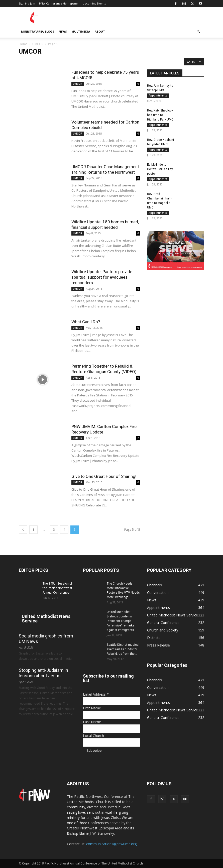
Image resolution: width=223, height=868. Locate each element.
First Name (92, 708)
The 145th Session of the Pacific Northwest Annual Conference (57, 588)
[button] (198, 32)
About (100, 31)
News (63, 31)
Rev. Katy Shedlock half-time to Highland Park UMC (160, 115)
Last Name (92, 722)
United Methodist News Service (46, 619)
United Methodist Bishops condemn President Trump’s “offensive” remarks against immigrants (121, 621)
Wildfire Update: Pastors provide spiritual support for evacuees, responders (102, 277)
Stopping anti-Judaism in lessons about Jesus (43, 673)
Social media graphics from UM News (46, 639)
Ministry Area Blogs (38, 31)
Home (23, 44)
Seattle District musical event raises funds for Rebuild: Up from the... (123, 649)
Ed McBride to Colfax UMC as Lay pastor (160, 169)
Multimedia (81, 31)
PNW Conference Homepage (58, 3)
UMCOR (38, 44)
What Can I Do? (86, 322)
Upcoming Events (94, 3)
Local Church (93, 736)
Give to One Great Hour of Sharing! (104, 476)
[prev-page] (23, 530)
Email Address (96, 694)
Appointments (158, 95)
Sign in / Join (27, 3)
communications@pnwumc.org (111, 844)
